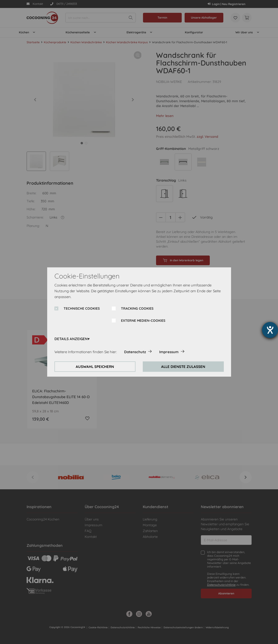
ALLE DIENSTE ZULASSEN (183, 367)
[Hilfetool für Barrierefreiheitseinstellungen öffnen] (270, 330)
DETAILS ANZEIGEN (71, 339)
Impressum (169, 352)
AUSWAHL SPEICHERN (95, 367)
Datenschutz (135, 352)
